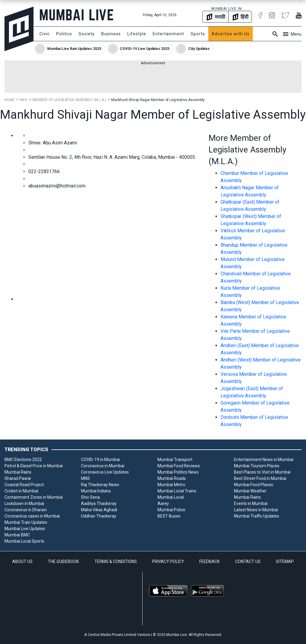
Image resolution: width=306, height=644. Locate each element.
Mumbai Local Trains (177, 491)
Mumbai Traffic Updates (257, 516)
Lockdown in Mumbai (24, 503)
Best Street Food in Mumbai (260, 478)
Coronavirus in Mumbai (103, 466)
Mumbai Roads (172, 478)
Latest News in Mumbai (256, 510)
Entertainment (168, 34)
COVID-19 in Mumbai (100, 460)
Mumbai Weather (250, 491)
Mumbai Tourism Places (257, 466)
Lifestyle (137, 34)
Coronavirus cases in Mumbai (32, 516)
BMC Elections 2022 (23, 460)
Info (24, 100)
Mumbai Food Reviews (179, 466)
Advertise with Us (231, 34)
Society (87, 34)
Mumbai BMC (17, 535)
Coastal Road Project (24, 485)
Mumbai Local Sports (24, 541)
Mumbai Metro (171, 485)
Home (10, 100)
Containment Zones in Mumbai (34, 497)
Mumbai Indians (96, 491)
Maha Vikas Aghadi (99, 510)
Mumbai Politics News (178, 472)
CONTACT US (248, 561)
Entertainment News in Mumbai (264, 460)
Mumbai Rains (18, 472)
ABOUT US (22, 561)
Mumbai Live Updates (25, 529)
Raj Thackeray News (100, 485)
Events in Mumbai (251, 503)
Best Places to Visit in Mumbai (262, 472)
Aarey (163, 503)
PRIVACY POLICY (168, 561)
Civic (45, 34)
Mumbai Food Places (254, 485)
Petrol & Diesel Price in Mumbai (34, 466)
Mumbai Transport (175, 460)
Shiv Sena (90, 497)
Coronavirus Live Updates (105, 472)
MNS (85, 478)
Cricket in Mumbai (21, 491)
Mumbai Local (171, 497)
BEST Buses (169, 516)
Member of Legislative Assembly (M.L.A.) (69, 100)
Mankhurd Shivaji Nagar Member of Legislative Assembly (158, 100)
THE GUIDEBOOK (63, 561)
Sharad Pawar (18, 478)
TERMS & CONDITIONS (116, 561)
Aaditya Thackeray (99, 503)
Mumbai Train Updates (26, 522)
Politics (64, 34)
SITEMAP (285, 561)
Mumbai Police (171, 510)
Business (111, 34)
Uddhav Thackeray (99, 516)
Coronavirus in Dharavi (26, 510)
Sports (198, 34)
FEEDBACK (209, 561)
